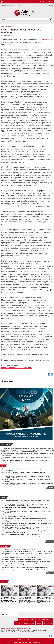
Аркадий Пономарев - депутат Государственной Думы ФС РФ (22, 549)
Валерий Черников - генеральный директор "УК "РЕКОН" (21, 557)
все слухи (51, 488)
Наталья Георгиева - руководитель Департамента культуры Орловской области (27, 562)
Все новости (6, 614)
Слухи (2, 466)
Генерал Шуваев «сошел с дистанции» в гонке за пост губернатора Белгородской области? (27, 448)
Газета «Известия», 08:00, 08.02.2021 (16, 368)
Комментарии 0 (8, 381)
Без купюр (4, 581)
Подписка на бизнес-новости (19, 643)
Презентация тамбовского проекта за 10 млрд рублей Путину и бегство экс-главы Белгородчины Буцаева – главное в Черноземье (24, 461)
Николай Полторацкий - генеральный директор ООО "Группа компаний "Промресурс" (29, 551)
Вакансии (29, 643)
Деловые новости (46, 619)
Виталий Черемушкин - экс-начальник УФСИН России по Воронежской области (27, 570)
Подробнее (50, 573)
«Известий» (47, 39)
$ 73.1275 (43, 2)
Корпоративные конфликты (25, 623)
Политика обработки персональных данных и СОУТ (16, 628)
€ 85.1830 (50, 2)
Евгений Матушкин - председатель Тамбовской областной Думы (23, 559)
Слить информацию (37, 643)
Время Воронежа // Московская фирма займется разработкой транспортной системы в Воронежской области (27, 600)
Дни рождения (5, 546)
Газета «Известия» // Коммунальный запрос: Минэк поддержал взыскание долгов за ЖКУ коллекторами (9, 600)
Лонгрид (3, 497)
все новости (50, 542)
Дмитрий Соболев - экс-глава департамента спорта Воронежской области (26, 568)
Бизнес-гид (48, 623)
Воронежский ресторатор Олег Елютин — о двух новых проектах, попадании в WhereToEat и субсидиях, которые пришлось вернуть (27, 528)
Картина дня (23, 619)
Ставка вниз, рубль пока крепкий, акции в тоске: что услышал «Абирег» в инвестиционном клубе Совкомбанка (25, 516)
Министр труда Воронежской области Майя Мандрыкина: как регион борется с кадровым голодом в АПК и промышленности (27, 505)
